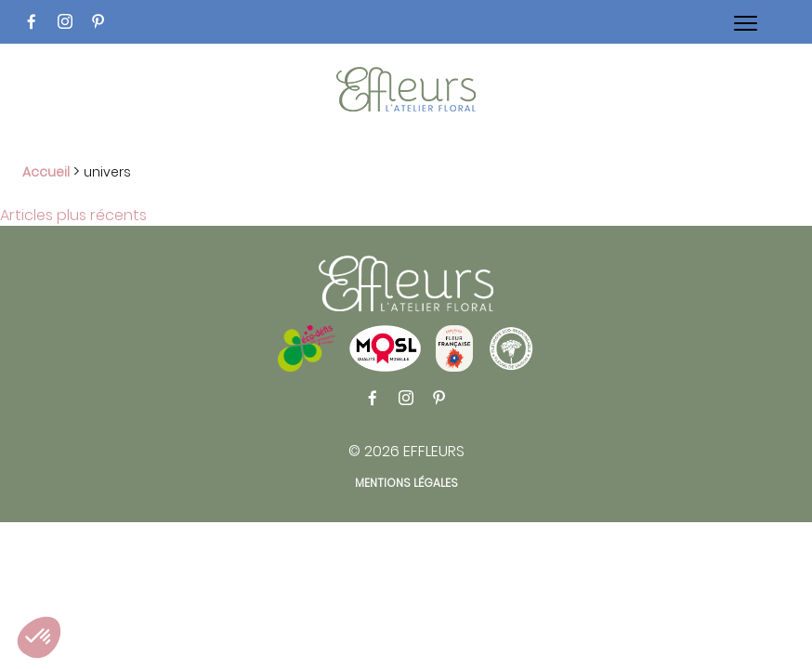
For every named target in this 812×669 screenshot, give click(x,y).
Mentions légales (406, 483)
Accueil (46, 172)
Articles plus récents (73, 215)
